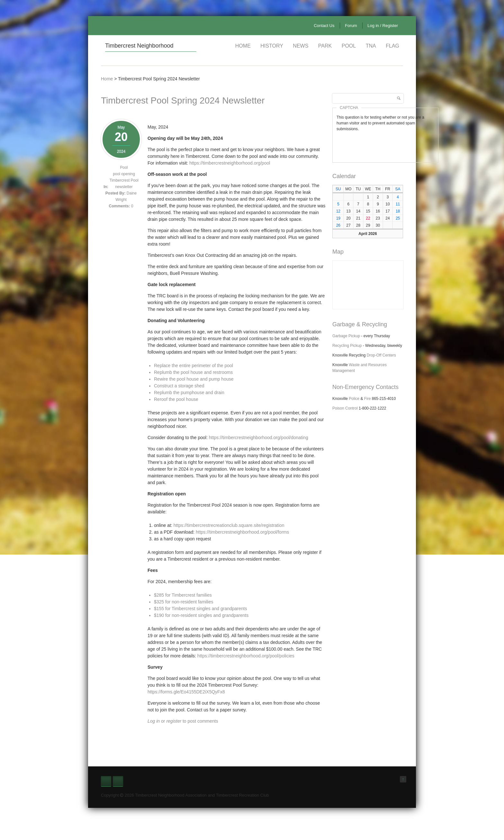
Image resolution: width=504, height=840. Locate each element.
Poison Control (345, 408)
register (174, 721)
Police (354, 399)
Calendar (344, 176)
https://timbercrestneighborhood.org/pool (230, 163)
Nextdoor (118, 781)
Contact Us (324, 26)
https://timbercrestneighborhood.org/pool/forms (242, 532)
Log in (154, 721)
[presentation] (385, 144)
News (301, 46)
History (272, 46)
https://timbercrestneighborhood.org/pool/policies (245, 656)
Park (325, 46)
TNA (371, 46)
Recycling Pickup (347, 346)
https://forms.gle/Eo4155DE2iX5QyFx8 (186, 692)
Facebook (106, 781)
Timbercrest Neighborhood (139, 46)
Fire (368, 399)
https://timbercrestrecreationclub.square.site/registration (228, 525)
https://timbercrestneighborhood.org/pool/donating (259, 438)
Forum (351, 26)
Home (243, 46)
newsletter (124, 187)
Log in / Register (383, 26)
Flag (392, 46)
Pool (349, 46)
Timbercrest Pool (124, 180)
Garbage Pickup (346, 336)
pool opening (124, 174)
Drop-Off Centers (381, 355)
